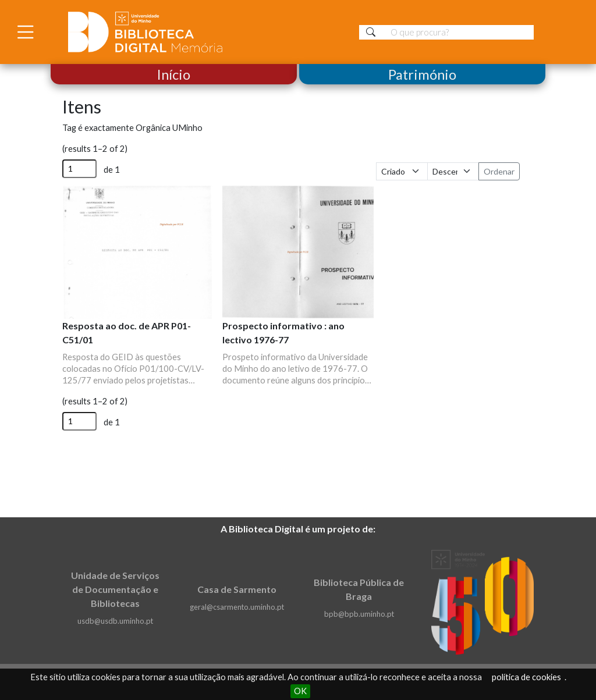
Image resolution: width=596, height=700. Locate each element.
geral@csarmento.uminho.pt (237, 607)
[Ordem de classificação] (453, 171)
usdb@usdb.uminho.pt (115, 621)
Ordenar (499, 171)
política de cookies (526, 677)
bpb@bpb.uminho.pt (359, 614)
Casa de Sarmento (237, 589)
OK (300, 691)
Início (174, 74)
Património (422, 74)
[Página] (79, 169)
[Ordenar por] (402, 171)
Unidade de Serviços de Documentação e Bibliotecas (115, 589)
